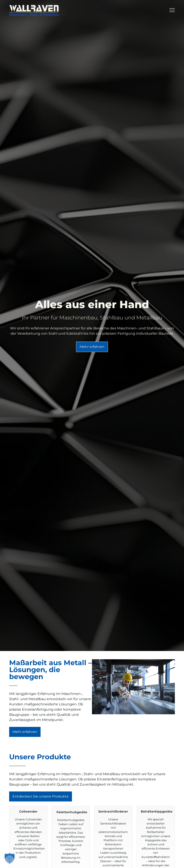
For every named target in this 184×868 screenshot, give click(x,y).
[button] (10, 858)
